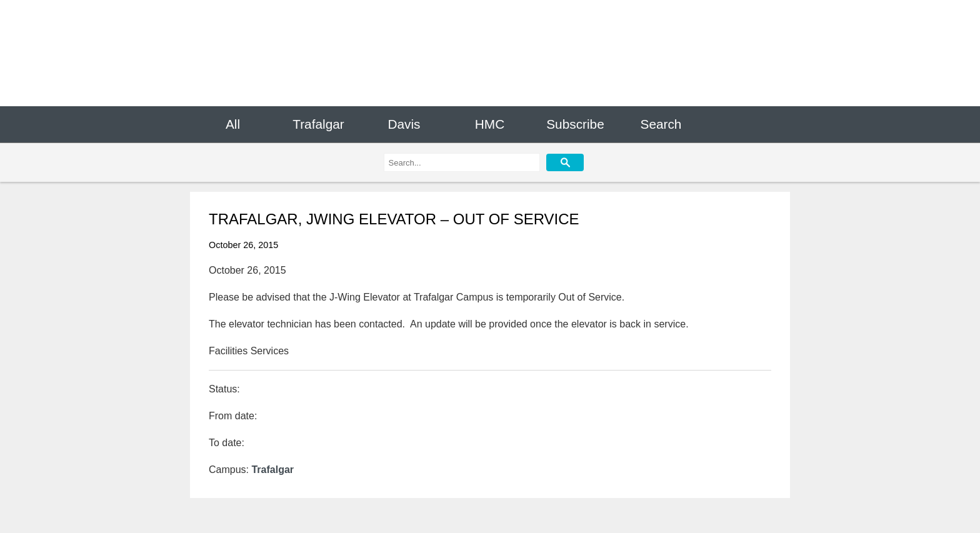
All (233, 124)
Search (661, 124)
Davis (404, 124)
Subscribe (575, 124)
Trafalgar (318, 124)
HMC (490, 124)
